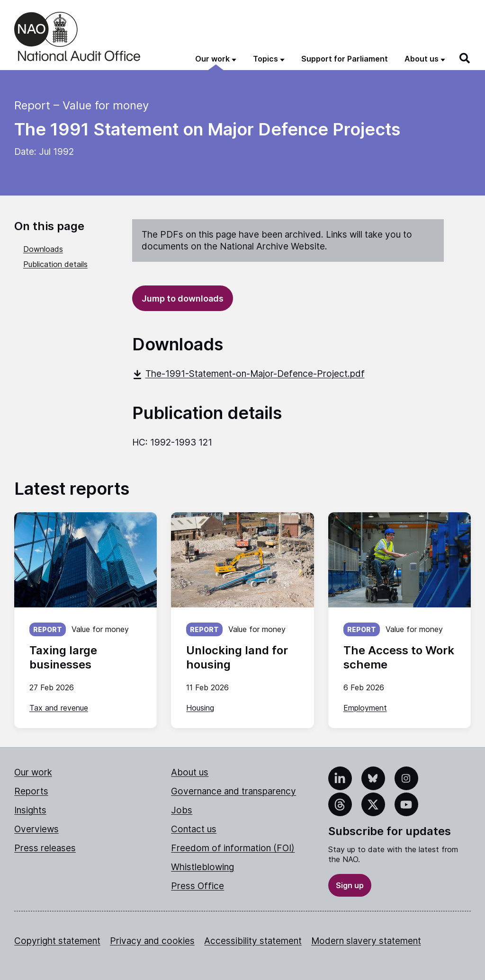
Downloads (43, 249)
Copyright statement (57, 941)
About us (190, 772)
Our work (33, 772)
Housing (200, 708)
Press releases (45, 848)
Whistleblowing (202, 867)
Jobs (182, 810)
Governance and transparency (234, 791)
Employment (365, 708)
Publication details (55, 264)
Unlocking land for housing (237, 657)
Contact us (194, 829)
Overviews (36, 829)
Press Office (198, 886)
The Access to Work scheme (399, 657)
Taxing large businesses (63, 657)
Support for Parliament (345, 59)
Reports (31, 791)
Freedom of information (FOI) (233, 848)
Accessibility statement (253, 941)
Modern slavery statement (366, 941)
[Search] (465, 58)
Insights (30, 810)
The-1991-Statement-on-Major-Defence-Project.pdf (248, 374)
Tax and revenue (59, 708)
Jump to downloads (183, 298)
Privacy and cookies (152, 941)
